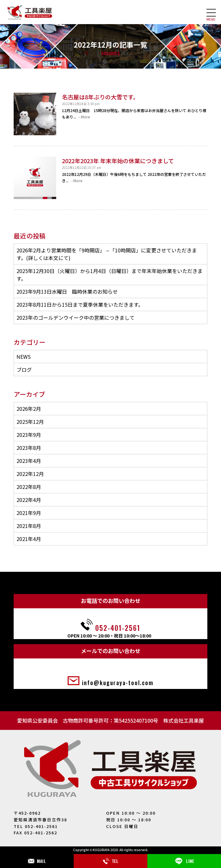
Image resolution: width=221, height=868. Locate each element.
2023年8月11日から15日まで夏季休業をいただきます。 (80, 304)
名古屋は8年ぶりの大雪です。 (100, 97)
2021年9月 (29, 513)
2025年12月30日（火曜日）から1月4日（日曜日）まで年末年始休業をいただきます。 (110, 275)
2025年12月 (30, 422)
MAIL (37, 861)
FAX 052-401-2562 (35, 833)
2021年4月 (29, 539)
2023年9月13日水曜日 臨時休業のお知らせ (67, 291)
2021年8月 (29, 526)
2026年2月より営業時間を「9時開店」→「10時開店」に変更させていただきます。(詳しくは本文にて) (107, 254)
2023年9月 (29, 435)
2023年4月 (29, 461)
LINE (184, 861)
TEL (110, 861)
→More (84, 117)
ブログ (24, 370)
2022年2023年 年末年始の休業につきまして (118, 161)
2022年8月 (29, 487)
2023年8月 (29, 448)
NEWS (24, 357)
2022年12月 (30, 474)
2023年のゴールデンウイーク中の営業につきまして (76, 317)
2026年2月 (29, 409)
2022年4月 (29, 500)
